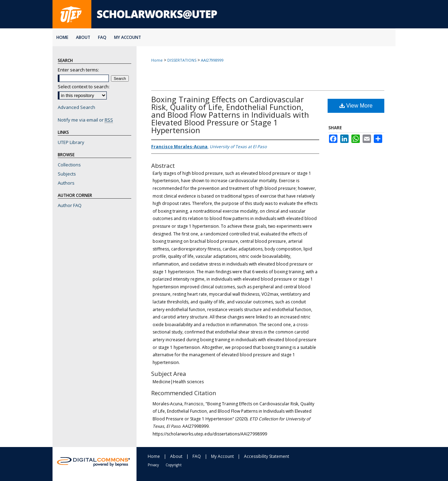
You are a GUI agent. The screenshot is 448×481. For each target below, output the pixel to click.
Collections (69, 165)
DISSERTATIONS (182, 60)
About (176, 456)
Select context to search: (84, 87)
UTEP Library (71, 142)
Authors (66, 183)
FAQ (197, 456)
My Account (222, 456)
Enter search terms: (78, 70)
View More (356, 106)
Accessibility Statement (267, 456)
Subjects (67, 174)
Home (157, 60)
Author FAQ (70, 205)
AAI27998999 (212, 60)
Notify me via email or (85, 120)
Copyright (174, 465)
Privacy (153, 465)
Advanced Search (76, 107)
